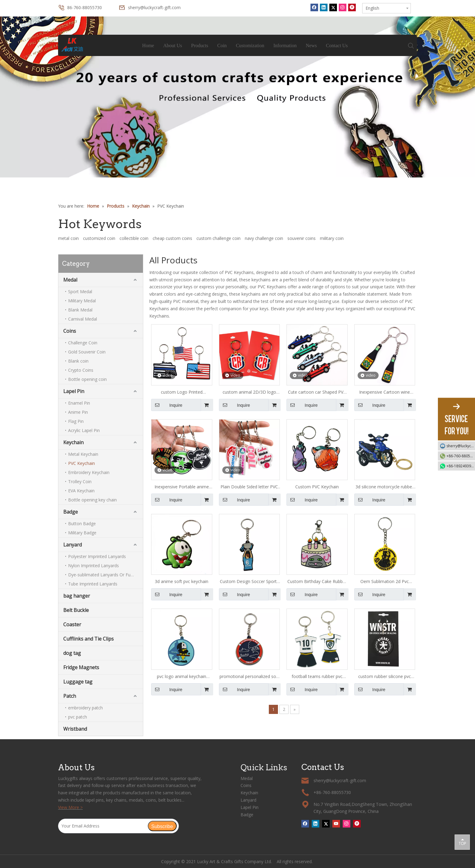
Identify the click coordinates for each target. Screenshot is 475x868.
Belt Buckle (76, 610)
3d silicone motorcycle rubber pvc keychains (385, 487)
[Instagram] (343, 7)
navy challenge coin (264, 238)
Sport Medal (80, 292)
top (462, 842)
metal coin (68, 238)
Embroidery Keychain (89, 472)
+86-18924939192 (461, 466)
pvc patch (78, 717)
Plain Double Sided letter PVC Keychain (249, 487)
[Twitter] (333, 7)
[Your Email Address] (103, 826)
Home (148, 46)
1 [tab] (237, 172)
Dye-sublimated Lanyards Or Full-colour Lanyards (106, 575)
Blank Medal (80, 310)
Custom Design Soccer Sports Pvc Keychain (249, 582)
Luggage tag (78, 682)
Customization (250, 46)
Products (200, 46)
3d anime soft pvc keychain (182, 581)
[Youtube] (336, 824)
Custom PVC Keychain (317, 487)
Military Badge (82, 533)
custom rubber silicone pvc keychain (385, 677)
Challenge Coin (83, 343)
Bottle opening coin (87, 379)
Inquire (167, 405)
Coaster (72, 624)
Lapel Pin (74, 391)
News (311, 46)
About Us (173, 46)
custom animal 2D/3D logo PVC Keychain (249, 392)
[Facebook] (314, 7)
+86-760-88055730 (461, 456)
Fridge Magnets (81, 667)
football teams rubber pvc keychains (317, 677)
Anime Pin (78, 412)
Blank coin (78, 361)
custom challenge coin (218, 238)
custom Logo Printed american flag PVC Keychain (182, 392)
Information (285, 46)
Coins (70, 331)
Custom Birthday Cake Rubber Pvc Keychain (317, 582)
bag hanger (77, 596)
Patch (70, 696)
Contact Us (337, 46)
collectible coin (134, 238)
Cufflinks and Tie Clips (88, 639)
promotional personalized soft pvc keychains (249, 677)
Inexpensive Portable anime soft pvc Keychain (182, 487)
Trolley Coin (80, 481)
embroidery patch (85, 708)
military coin (332, 238)
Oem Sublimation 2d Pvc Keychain (385, 582)
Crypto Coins (81, 370)
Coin (222, 46)
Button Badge (82, 524)
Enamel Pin (79, 403)
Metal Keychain (83, 454)
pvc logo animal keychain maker (182, 677)
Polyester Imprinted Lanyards (97, 556)
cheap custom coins (172, 238)
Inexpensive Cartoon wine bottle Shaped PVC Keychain (385, 392)
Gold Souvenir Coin (87, 352)
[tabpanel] (237, 97)
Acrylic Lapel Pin (84, 430)
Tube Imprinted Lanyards (93, 584)
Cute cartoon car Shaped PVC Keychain (317, 392)
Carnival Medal (83, 319)
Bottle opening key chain (92, 500)
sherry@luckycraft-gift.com (154, 7)
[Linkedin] (324, 7)
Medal (70, 280)
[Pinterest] (352, 7)
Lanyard (73, 545)
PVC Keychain (81, 463)
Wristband (75, 729)
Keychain (73, 442)
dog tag (72, 653)
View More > (70, 807)
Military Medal (82, 301)
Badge (71, 512)
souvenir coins (302, 238)
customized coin (99, 238)
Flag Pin (76, 421)
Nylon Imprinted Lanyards (94, 566)
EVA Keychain (81, 491)
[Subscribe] (162, 826)
